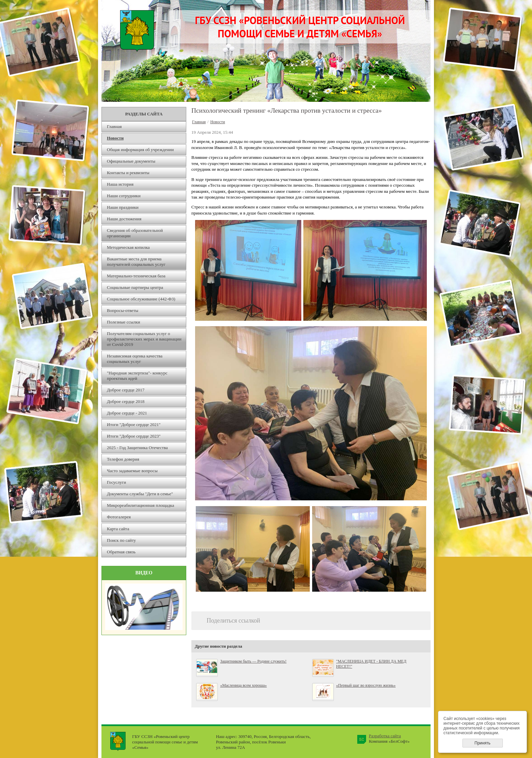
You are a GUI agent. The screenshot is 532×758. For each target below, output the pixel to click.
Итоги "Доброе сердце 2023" (134, 436)
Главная (114, 126)
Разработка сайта (385, 736)
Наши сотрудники (124, 196)
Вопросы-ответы (123, 310)
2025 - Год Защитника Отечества (137, 448)
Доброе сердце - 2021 (127, 413)
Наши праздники (123, 207)
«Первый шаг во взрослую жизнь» (366, 685)
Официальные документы (131, 161)
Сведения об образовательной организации (135, 233)
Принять (483, 743)
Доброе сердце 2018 (126, 401)
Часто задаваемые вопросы (132, 471)
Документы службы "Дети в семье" (140, 494)
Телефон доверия (123, 459)
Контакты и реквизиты (128, 173)
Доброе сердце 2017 (126, 390)
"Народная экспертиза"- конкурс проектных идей (137, 376)
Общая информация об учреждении (140, 150)
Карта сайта (118, 529)
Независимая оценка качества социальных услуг (135, 359)
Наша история (120, 184)
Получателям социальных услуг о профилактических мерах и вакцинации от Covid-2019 (144, 339)
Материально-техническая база (136, 276)
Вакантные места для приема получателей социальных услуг (136, 262)
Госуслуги (116, 482)
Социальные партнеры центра (135, 287)
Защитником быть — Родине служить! (253, 661)
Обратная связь (121, 552)
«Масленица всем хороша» (243, 685)
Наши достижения (124, 219)
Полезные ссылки (123, 322)
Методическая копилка (128, 247)
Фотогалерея (119, 517)
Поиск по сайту (121, 540)
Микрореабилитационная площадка (140, 505)
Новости (115, 138)
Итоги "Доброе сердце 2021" (134, 424)
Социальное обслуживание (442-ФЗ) (141, 299)
